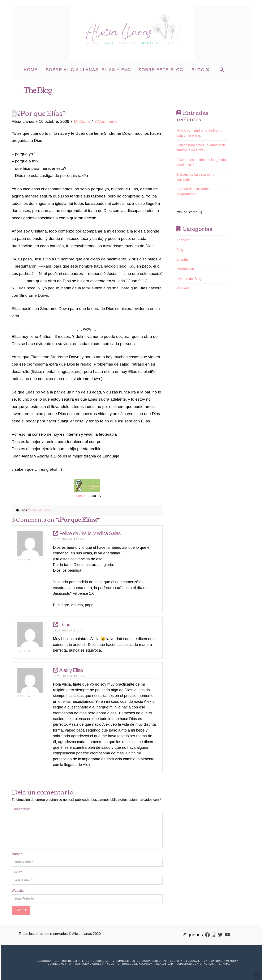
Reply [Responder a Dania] (24, 651)
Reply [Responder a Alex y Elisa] (24, 696)
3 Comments (106, 121)
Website (18, 890)
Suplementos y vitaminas (195, 964)
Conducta (44, 961)
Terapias (224, 964)
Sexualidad (165, 964)
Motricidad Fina (59, 964)
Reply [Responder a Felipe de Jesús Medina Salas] (24, 560)
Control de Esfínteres (72, 961)
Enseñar (183, 259)
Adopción (183, 240)
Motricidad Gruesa (89, 964)
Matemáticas (213, 961)
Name (17, 854)
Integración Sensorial (150, 961)
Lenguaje (193, 961)
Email (17, 872)
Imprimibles (120, 961)
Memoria (232, 961)
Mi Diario (82, 121)
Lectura (176, 961)
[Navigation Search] (222, 69)
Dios (47, 510)
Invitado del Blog (189, 279)
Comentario (21, 809)
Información (185, 269)
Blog (180, 250)
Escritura (101, 961)
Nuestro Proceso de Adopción (130, 964)
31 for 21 (35, 510)
